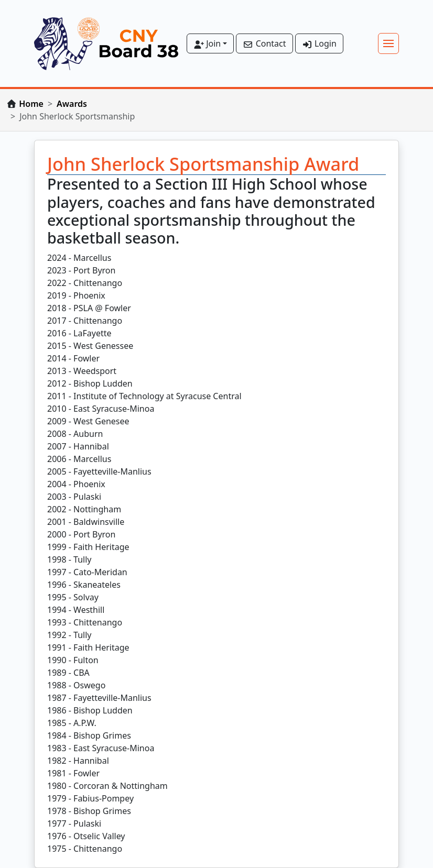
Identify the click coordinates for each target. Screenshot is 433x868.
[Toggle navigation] (388, 43)
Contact (264, 43)
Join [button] (207, 43)
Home (31, 104)
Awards (72, 104)
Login (319, 43)
